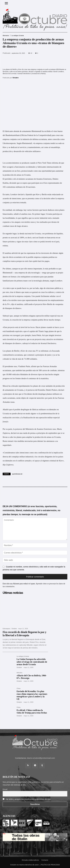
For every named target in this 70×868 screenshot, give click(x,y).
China (18, 688)
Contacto (45, 860)
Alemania (6, 36)
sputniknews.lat (17, 474)
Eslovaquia (6, 629)
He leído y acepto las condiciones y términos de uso (28, 799)
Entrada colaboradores (30, 860)
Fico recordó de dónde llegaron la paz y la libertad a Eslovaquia (25, 634)
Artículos (19, 673)
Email (5, 789)
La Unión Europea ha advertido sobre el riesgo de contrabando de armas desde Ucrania (32, 662)
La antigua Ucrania (18, 36)
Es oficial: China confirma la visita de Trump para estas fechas (32, 711)
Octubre (16, 78)
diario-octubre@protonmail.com (41, 758)
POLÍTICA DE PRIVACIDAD (50, 865)
